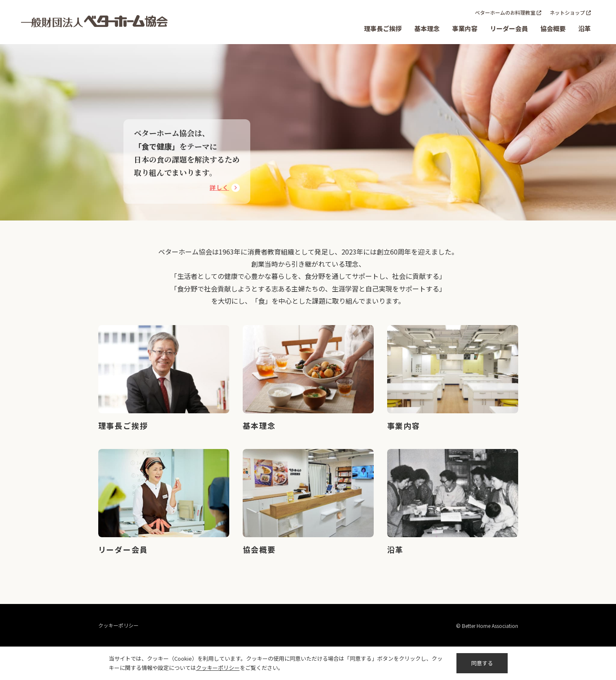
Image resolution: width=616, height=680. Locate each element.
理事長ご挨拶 (383, 28)
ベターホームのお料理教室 (505, 12)
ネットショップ (567, 12)
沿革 (585, 28)
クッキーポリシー (118, 625)
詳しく (219, 187)
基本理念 (427, 28)
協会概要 (553, 28)
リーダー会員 (509, 28)
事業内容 (465, 28)
